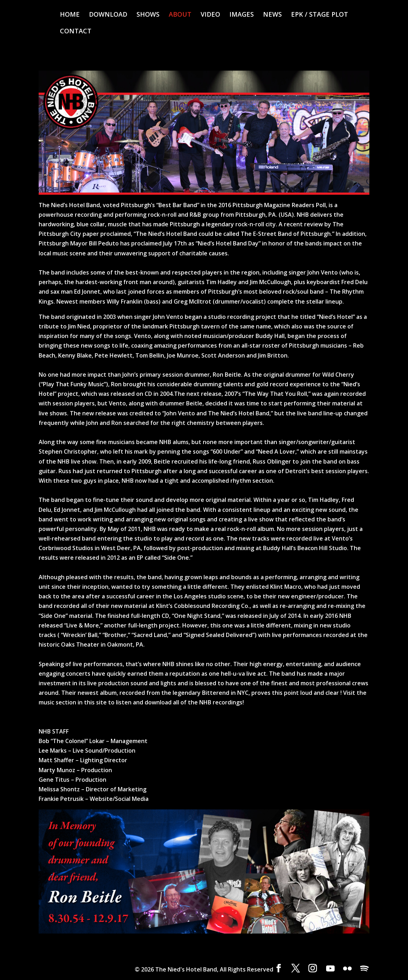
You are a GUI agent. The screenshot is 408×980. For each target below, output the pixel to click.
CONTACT (76, 32)
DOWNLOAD (108, 15)
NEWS (272, 15)
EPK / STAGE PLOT (320, 15)
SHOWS (148, 15)
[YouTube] (330, 969)
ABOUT (180, 15)
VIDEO (210, 15)
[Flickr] (347, 969)
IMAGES (242, 15)
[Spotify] (364, 969)
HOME (70, 15)
